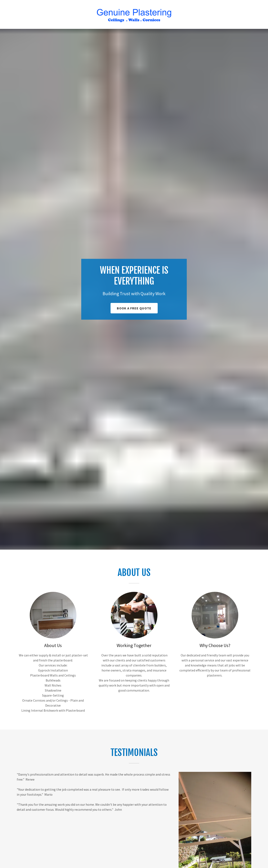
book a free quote (134, 308)
